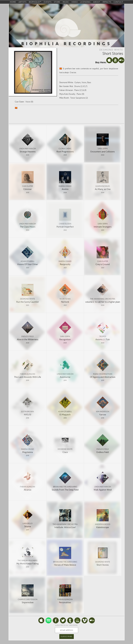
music (66, 2)
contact (118, 2)
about (97, 2)
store (57, 2)
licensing (85, 2)
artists (22, 2)
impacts (107, 2)
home (13, 2)
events (48, 2)
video (75, 2)
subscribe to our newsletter (66, 625)
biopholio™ (35, 2)
